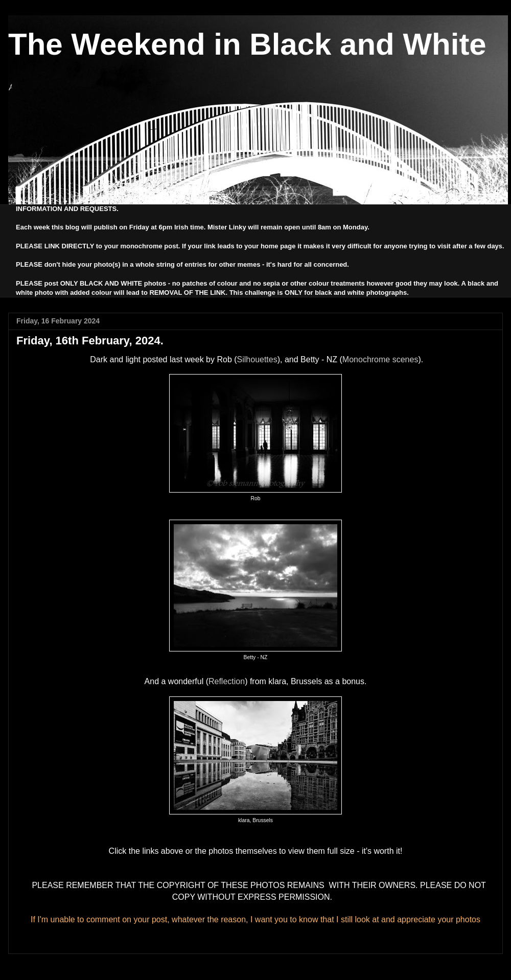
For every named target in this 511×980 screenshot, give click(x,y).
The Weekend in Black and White (247, 44)
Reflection (227, 681)
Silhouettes (257, 359)
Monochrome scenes (380, 359)
